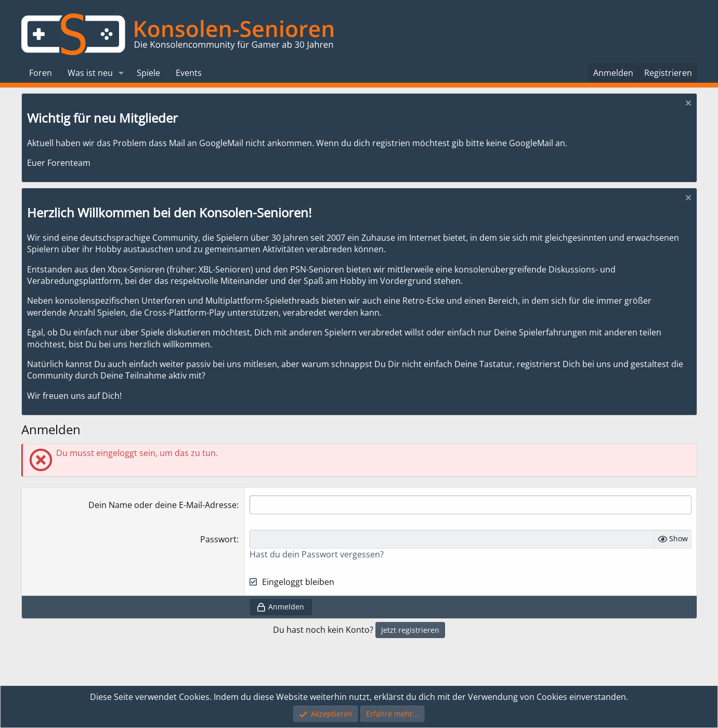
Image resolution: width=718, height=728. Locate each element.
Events (189, 73)
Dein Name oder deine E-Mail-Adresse (162, 505)
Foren (41, 73)
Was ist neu (90, 73)
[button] (121, 73)
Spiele (148, 73)
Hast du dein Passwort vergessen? (317, 554)
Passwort (218, 539)
